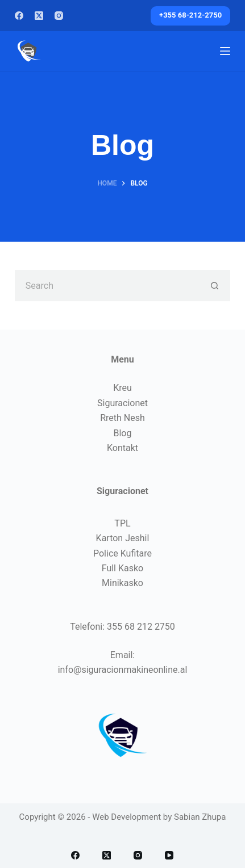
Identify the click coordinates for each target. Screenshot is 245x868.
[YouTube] (169, 855)
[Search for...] (107, 286)
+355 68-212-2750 (190, 15)
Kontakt (122, 448)
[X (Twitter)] (39, 16)
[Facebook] (19, 16)
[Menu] (225, 51)
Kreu (122, 388)
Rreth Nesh (122, 418)
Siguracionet (122, 403)
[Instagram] (59, 16)
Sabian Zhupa (200, 817)
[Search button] (215, 286)
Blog (123, 433)
